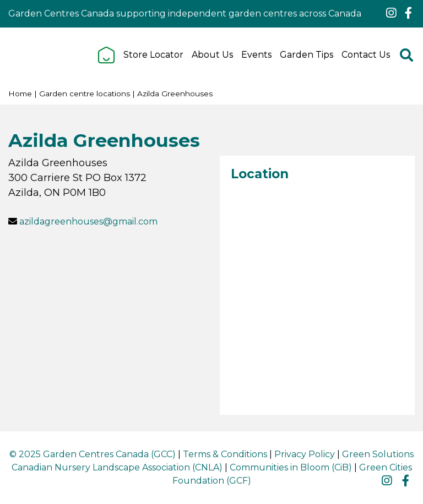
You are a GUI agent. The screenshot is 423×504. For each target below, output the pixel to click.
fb (408, 13)
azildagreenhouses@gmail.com (88, 221)
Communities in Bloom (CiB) (291, 467)
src (406, 55)
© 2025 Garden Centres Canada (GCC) (93, 454)
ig (391, 13)
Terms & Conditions (225, 454)
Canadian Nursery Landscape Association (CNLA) (117, 467)
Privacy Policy (305, 454)
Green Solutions (378, 454)
